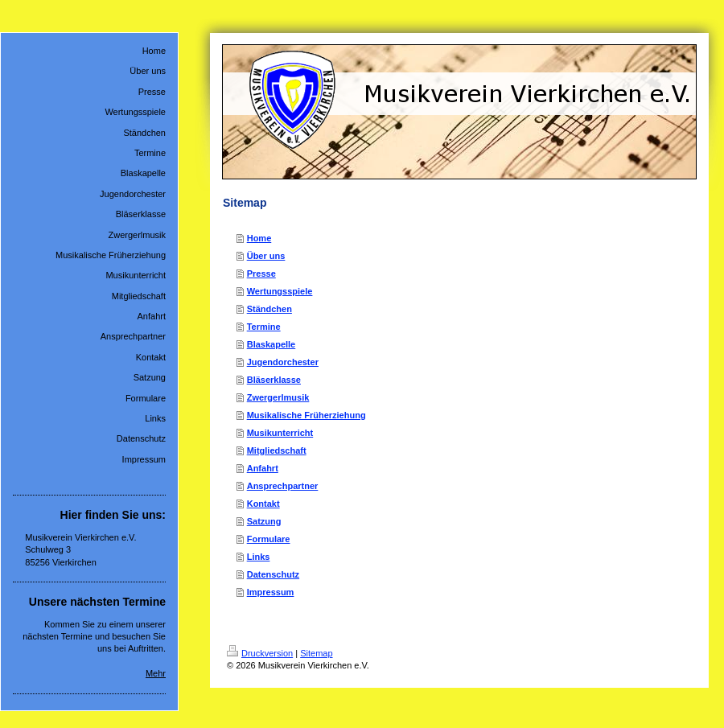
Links (259, 557)
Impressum (271, 592)
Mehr (156, 673)
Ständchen (269, 309)
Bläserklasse (274, 380)
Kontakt (263, 504)
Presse (261, 274)
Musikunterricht (280, 433)
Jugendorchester (283, 362)
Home (259, 238)
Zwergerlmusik (278, 397)
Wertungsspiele (280, 291)
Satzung (264, 521)
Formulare (269, 539)
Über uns (266, 256)
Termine (264, 327)
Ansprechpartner (283, 486)
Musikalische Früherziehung (306, 415)
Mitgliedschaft (277, 450)
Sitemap (316, 653)
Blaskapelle (271, 344)
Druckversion (260, 653)
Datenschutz (273, 574)
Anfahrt (263, 468)
